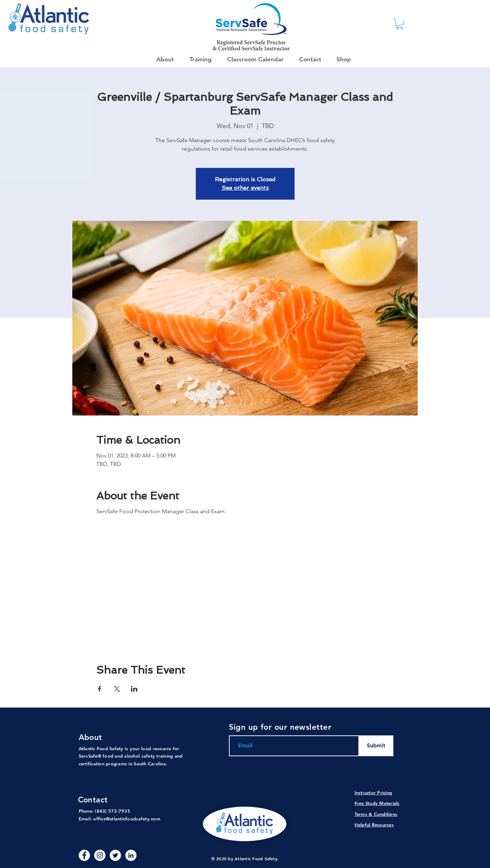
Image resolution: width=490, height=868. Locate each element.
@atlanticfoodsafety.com (133, 819)
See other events (245, 188)
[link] (400, 24)
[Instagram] (100, 855)
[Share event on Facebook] (100, 689)
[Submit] (376, 746)
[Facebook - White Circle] (84, 855)
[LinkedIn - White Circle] (131, 855)
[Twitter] (115, 855)
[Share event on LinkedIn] (134, 689)
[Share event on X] (117, 689)
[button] (341, 59)
